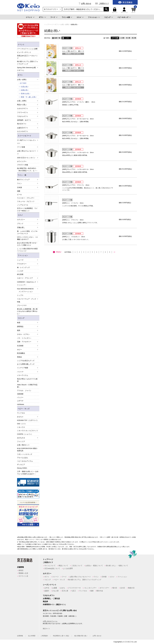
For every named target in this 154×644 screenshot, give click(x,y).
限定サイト (46, 629)
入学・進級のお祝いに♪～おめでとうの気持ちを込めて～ (28, 473)
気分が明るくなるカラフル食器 (27, 380)
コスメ (79, 17)
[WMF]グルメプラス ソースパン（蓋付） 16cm (79, 102)
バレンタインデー (90, 588)
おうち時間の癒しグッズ (26, 364)
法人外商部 (32, 636)
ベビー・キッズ (24, 409)
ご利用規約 (44, 636)
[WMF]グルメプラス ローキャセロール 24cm (78, 136)
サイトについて (50, 566)
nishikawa (21, 404)
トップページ (48, 559)
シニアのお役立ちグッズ (26, 361)
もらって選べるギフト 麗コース (73, 68)
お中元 (47, 588)
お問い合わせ (86, 4)
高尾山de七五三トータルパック (27, 57)
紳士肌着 (20, 274)
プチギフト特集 (23, 165)
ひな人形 (55, 591)
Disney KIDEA (22, 468)
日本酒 (104, 577)
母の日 (115, 588)
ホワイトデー (22, 161)
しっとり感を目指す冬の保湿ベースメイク (27, 250)
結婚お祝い (25, 90)
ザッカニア (21, 465)
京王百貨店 (127, 642)
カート (134, 10)
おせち (63, 588)
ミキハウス (21, 427)
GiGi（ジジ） (22, 424)
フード (53, 17)
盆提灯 (47, 591)
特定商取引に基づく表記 (61, 636)
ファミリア (21, 442)
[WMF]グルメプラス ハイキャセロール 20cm (78, 153)
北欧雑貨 (20, 394)
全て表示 (23, 83)
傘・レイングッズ (23, 267)
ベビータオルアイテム (25, 461)
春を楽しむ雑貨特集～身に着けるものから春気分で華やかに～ (27, 311)
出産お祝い (25, 87)
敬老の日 (131, 588)
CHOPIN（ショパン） (25, 434)
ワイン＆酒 (66, 17)
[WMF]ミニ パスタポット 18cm (74, 237)
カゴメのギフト (23, 131)
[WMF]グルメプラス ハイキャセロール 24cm (78, 169)
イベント (29, 17)
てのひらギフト (49, 595)
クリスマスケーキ (74, 588)
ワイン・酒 (22, 175)
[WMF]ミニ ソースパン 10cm (73, 203)
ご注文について (77, 566)
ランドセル (21, 413)
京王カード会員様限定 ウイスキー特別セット (27, 210)
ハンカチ (20, 271)
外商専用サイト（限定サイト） (55, 605)
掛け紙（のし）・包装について (117, 566)
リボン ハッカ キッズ (25, 454)
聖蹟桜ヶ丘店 (23, 573)
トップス (20, 295)
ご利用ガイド (104, 4)
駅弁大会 (100, 591)
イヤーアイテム (23, 375)
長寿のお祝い (26, 94)
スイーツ (55, 577)
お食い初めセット (23, 445)
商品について (63, 566)
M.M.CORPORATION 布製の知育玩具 (27, 450)
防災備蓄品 (21, 353)
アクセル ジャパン (24, 391)
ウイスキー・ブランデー (26, 198)
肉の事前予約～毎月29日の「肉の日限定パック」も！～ (27, 170)
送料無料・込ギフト (24, 120)
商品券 (45, 601)
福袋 (92, 591)
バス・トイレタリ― (24, 338)
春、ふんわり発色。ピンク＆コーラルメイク (27, 232)
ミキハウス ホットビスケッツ (28, 431)
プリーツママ (22, 305)
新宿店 (21, 570)
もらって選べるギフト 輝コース (73, 85)
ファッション (93, 17)
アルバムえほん (23, 458)
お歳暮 (55, 588)
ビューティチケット (24, 52)
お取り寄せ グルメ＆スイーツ (80, 577)
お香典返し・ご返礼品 (51, 598)
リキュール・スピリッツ (26, 201)
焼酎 (19, 191)
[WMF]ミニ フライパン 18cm (73, 220)
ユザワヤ (20, 401)
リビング (107, 17)
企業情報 (20, 636)
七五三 (74, 591)
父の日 (123, 588)
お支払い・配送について (94, 566)
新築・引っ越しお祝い (29, 97)
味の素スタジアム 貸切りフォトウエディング (28, 63)
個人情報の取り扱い (81, 636)
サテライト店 (23, 576)
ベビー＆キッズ (123, 17)
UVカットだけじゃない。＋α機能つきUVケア (27, 238)
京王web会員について (52, 568)
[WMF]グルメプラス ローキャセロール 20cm (78, 119)
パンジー (20, 397)
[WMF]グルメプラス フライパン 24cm (76, 185)
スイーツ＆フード (24, 136)
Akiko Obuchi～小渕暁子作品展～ (27, 386)
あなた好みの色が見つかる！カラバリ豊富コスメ (27, 244)
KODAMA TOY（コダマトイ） (28, 420)
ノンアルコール (23, 205)
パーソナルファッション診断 (27, 49)
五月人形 (65, 591)
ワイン (96, 577)
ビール (19, 194)
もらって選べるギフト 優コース (73, 51)
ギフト (41, 17)
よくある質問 (68, 568)
